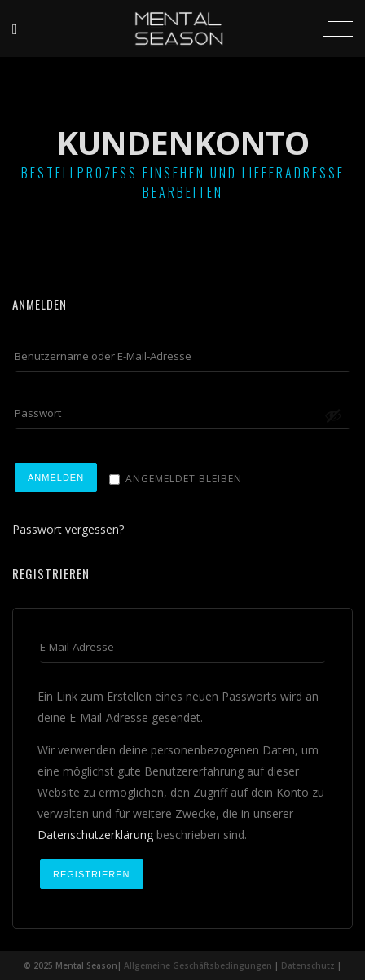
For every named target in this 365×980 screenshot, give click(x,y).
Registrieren (92, 874)
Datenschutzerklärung (95, 835)
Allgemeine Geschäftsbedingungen (198, 965)
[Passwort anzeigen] (333, 415)
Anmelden (56, 477)
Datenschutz (308, 965)
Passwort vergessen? (68, 529)
